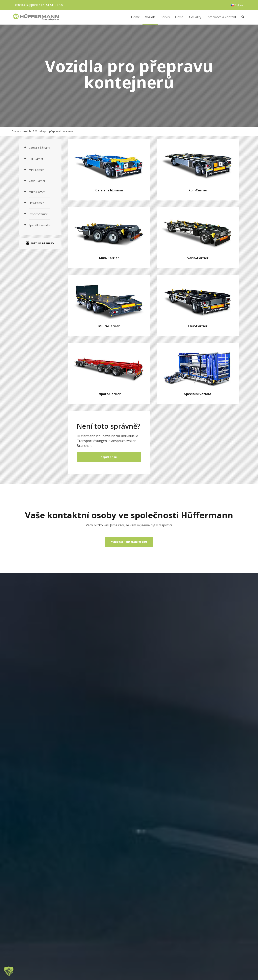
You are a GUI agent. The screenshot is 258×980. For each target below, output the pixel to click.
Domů (15, 131)
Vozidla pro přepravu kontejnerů (54, 131)
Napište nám (109, 457)
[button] (9, 971)
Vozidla (27, 131)
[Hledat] (243, 17)
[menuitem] (237, 5)
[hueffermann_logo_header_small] (36, 17)
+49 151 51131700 (51, 5)
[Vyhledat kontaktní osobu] (129, 542)
